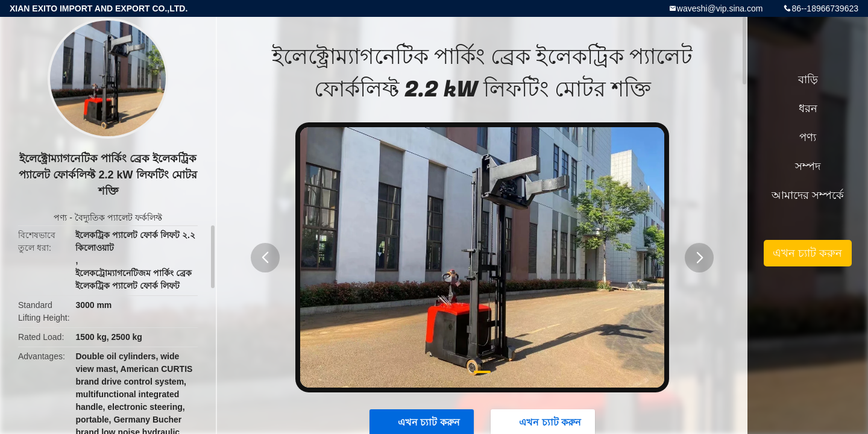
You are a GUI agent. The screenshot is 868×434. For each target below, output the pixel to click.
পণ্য (60, 218)
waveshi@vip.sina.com (720, 8)
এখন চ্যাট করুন (807, 253)
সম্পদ (808, 166)
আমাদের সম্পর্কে (808, 195)
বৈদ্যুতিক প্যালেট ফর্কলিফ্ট (118, 218)
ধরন (808, 108)
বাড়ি (808, 80)
